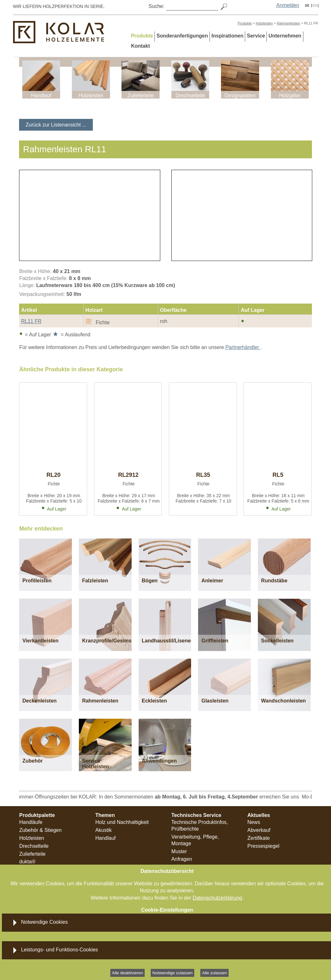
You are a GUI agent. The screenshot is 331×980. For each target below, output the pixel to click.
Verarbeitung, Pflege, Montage (195, 840)
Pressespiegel (263, 846)
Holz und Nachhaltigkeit (122, 822)
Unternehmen (285, 36)
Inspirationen (227, 36)
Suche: (156, 6)
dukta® (27, 862)
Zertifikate (259, 838)
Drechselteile (34, 846)
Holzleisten (264, 23)
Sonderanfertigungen (182, 36)
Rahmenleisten (289, 23)
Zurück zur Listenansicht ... (56, 125)
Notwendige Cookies (44, 922)
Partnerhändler (243, 347)
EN (315, 6)
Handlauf (106, 838)
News (254, 822)
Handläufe (31, 822)
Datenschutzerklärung (217, 898)
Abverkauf (259, 830)
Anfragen (182, 859)
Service (256, 36)
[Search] (192, 6)
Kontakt (141, 46)
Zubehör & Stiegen (40, 830)
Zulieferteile (32, 854)
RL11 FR (31, 321)
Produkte (245, 23)
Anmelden (288, 5)
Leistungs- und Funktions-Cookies (59, 950)
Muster (179, 851)
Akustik (104, 830)
